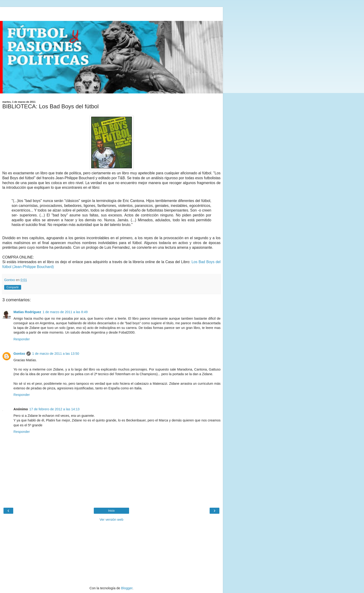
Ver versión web (111, 520)
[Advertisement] (111, 13)
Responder (22, 339)
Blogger (127, 588)
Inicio (111, 511)
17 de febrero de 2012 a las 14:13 (54, 409)
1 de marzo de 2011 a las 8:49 (65, 312)
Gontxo (19, 354)
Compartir (13, 287)
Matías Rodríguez (27, 312)
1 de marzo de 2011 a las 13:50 (55, 354)
